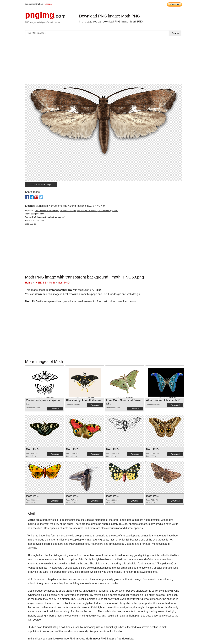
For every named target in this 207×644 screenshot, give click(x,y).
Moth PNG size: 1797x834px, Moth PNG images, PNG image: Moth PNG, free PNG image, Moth (76, 211)
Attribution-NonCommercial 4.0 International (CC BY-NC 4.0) (71, 206)
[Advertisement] (103, 61)
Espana (48, 4)
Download (55, 409)
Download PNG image (41, 185)
